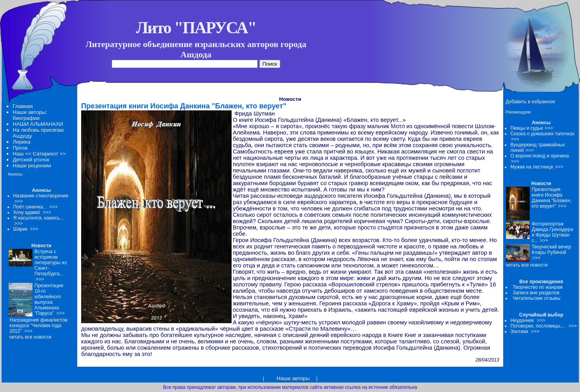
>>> (549, 128)
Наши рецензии (32, 166)
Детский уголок (31, 160)
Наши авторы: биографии (30, 115)
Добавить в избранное (530, 102)
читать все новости (527, 265)
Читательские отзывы (536, 298)
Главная (23, 106)
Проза (20, 148)
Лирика (22, 142)
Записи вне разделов (536, 293)
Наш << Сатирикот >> (39, 154)
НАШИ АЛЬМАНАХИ (38, 124)
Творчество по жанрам (538, 287)
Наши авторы (293, 378)
